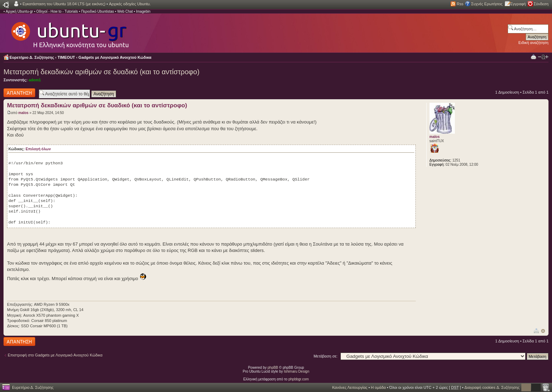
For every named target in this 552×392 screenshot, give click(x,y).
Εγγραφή (518, 4)
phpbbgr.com (299, 379)
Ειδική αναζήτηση (534, 43)
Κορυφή (543, 331)
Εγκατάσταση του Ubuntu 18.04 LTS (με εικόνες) (64, 4)
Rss (460, 4)
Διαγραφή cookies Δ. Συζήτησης (492, 387)
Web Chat (125, 11)
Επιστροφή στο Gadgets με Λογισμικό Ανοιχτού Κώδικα (55, 355)
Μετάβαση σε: (326, 356)
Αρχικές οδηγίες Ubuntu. (130, 4)
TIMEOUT (67, 57)
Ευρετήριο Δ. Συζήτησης (32, 57)
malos (23, 113)
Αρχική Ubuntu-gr (19, 11)
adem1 (35, 80)
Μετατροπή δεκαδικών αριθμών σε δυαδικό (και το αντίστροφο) (102, 72)
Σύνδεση (541, 4)
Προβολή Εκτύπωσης (534, 56)
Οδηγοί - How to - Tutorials (57, 11)
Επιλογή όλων (38, 149)
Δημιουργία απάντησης (19, 93)
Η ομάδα (378, 387)
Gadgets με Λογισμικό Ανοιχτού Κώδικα (115, 57)
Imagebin (143, 11)
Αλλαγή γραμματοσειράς (543, 57)
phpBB (273, 368)
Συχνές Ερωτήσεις (487, 4)
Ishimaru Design (296, 371)
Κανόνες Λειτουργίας (350, 387)
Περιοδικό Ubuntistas (97, 11)
